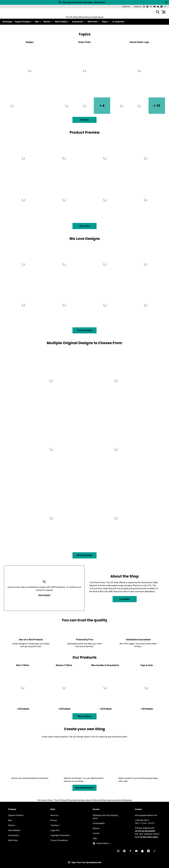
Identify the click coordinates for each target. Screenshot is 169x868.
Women (48, 22)
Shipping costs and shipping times (105, 817)
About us (126, 7)
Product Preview (85, 132)
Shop (53, 809)
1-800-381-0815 (148, 822)
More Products (84, 716)
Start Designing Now (84, 788)
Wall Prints (94, 22)
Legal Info (55, 830)
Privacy (54, 820)
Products (12, 809)
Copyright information (60, 835)
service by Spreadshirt (145, 831)
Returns (96, 828)
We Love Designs (85, 239)
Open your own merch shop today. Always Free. (84, 2)
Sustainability (99, 823)
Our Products (84, 657)
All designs (7, 22)
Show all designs (85, 330)
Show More (84, 226)
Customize (118, 22)
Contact (96, 833)
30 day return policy (149, 837)
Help (95, 838)
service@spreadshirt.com (146, 815)
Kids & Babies (62, 22)
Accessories (79, 22)
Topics (106, 22)
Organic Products (24, 22)
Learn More (125, 599)
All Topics (84, 120)
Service (96, 809)
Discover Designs (85, 555)
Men (38, 22)
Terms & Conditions (59, 840)
